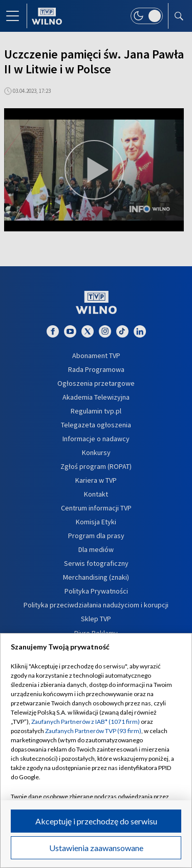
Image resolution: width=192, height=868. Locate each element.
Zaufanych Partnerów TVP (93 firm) (93, 731)
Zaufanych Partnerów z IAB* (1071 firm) (86, 722)
